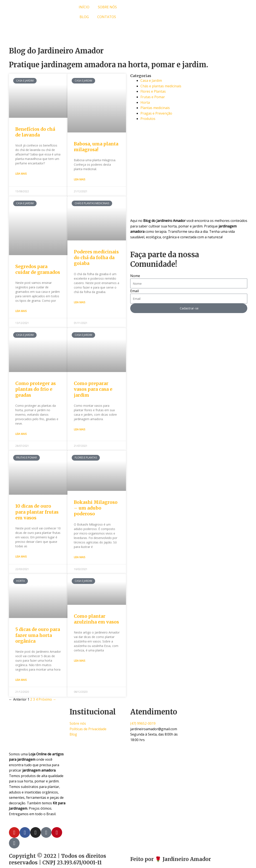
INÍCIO (84, 7)
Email (134, 291)
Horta (145, 102)
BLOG (84, 17)
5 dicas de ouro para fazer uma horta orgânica (38, 636)
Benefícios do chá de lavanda (35, 132)
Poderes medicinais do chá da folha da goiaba (96, 258)
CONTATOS (107, 17)
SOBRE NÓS (107, 7)
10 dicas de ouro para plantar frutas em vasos (37, 512)
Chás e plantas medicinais (161, 86)
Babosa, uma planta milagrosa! (96, 147)
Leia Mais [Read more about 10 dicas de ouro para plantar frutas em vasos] (21, 557)
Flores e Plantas (153, 91)
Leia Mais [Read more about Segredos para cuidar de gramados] (21, 311)
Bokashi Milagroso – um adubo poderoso (96, 509)
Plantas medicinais (155, 108)
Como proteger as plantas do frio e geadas (36, 389)
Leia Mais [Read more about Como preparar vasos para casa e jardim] (79, 430)
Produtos (148, 119)
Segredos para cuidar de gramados (38, 270)
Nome (135, 276)
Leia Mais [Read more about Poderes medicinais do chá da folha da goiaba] (79, 303)
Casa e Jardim (151, 80)
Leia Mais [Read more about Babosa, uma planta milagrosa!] (79, 179)
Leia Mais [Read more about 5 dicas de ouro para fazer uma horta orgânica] (21, 680)
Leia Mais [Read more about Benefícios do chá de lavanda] (21, 174)
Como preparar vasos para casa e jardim (93, 389)
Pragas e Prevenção (156, 113)
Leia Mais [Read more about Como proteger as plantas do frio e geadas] (21, 434)
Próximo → (47, 700)
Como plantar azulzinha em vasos (96, 620)
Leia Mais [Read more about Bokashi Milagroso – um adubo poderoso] (79, 558)
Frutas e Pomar (153, 97)
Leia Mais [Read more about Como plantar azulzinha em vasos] (79, 661)
